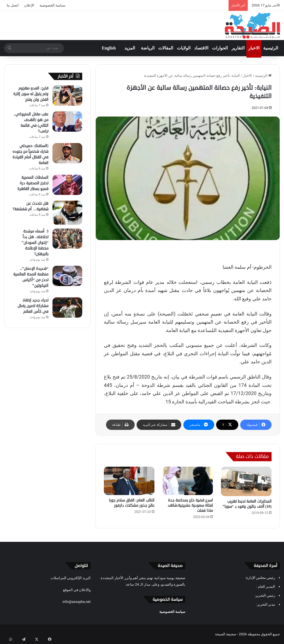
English (109, 48)
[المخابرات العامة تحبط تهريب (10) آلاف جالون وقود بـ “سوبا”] (246, 481)
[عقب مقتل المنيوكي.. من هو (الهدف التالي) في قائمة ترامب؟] (67, 122)
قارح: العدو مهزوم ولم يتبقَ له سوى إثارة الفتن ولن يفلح (31, 94)
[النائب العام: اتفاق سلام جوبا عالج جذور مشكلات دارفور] (129, 481)
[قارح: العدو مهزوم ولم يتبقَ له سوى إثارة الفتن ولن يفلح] (67, 96)
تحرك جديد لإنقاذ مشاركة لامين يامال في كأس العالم (33, 306)
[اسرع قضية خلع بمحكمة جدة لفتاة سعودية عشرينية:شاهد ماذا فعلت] (188, 481)
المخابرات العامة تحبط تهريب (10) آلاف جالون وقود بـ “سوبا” (247, 504)
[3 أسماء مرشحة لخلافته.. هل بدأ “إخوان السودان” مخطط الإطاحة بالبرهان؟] (67, 239)
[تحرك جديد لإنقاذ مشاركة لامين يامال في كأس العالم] (67, 308)
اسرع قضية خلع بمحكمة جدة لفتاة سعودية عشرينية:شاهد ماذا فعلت (190, 505)
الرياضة (148, 48)
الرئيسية (271, 48)
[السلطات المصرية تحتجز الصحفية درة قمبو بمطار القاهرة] (67, 185)
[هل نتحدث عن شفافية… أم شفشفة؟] (67, 213)
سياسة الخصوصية (52, 5)
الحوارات (220, 48)
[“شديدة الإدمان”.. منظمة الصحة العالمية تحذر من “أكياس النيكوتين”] (67, 276)
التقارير (238, 48)
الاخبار (254, 48)
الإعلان (29, 5)
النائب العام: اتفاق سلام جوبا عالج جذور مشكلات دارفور (132, 503)
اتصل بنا (13, 5)
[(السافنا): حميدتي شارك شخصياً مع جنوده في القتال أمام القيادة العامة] (67, 153)
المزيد (130, 48)
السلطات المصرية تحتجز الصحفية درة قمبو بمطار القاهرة (33, 183)
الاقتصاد (201, 48)
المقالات (166, 48)
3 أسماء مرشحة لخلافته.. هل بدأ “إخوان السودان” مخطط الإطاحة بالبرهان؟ (35, 243)
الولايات (184, 48)
